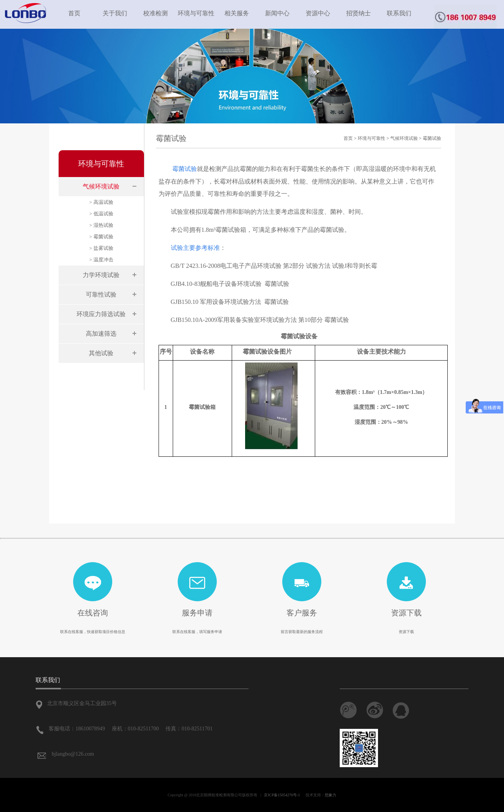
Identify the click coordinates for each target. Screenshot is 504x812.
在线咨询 (93, 613)
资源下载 (406, 613)
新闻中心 (277, 13)
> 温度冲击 (101, 260)
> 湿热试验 (101, 225)
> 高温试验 (101, 202)
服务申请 (197, 613)
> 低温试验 (101, 214)
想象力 (331, 795)
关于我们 (115, 13)
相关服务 (237, 13)
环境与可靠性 (196, 13)
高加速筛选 (101, 334)
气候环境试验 (101, 186)
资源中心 (318, 13)
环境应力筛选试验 (101, 314)
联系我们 (399, 13)
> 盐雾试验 (101, 248)
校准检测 (155, 13)
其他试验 (101, 353)
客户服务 (302, 613)
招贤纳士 (358, 13)
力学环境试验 (101, 275)
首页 (74, 13)
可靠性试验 (101, 294)
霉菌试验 (432, 138)
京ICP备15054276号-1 (282, 795)
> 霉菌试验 (101, 237)
